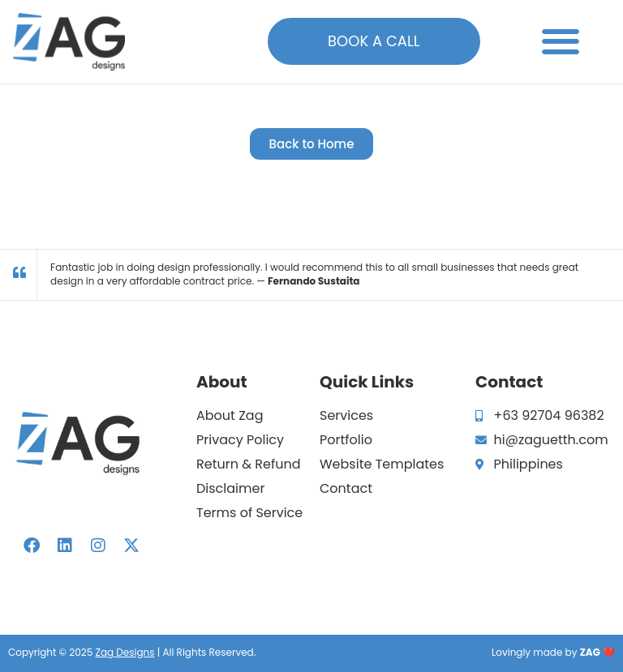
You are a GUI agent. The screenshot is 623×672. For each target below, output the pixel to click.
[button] (561, 42)
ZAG (590, 652)
